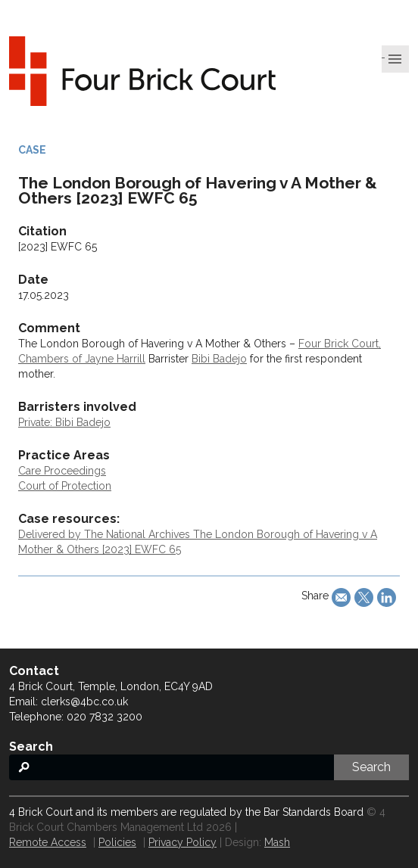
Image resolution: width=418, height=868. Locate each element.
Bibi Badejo (219, 359)
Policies (117, 842)
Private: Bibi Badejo (64, 422)
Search (371, 767)
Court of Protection (65, 486)
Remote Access (48, 842)
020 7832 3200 (104, 717)
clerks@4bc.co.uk (84, 702)
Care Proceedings (62, 471)
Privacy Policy (182, 842)
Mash (277, 842)
